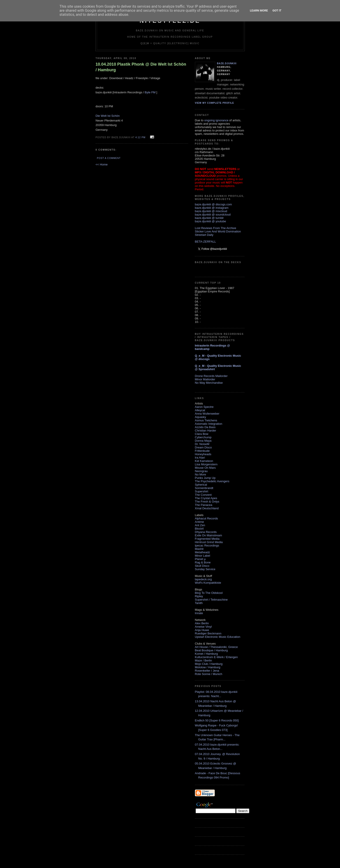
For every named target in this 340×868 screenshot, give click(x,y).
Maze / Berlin (204, 660)
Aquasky (201, 417)
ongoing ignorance (216, 120)
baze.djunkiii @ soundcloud (213, 215)
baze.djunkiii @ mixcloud (211, 211)
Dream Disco (203, 447)
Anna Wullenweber (207, 414)
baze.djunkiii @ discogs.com (213, 204)
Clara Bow (202, 434)
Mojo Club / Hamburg (209, 664)
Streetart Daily (204, 235)
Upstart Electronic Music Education (218, 637)
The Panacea (204, 505)
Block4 (199, 529)
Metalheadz (202, 552)
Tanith (199, 603)
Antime (199, 522)
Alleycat (200, 410)
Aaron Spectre (204, 407)
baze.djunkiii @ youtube (210, 221)
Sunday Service (205, 569)
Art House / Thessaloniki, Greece (216, 647)
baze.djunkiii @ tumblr (209, 218)
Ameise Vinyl (203, 627)
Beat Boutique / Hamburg (211, 650)
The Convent (203, 495)
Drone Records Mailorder (211, 376)
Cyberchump (203, 437)
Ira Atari (200, 458)
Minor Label (203, 556)
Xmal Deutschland (207, 508)
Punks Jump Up (205, 478)
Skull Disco (202, 566)
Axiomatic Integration (209, 424)
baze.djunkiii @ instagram (212, 208)
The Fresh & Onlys (207, 502)
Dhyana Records (206, 532)
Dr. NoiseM (202, 444)
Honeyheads (203, 454)
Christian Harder (206, 431)
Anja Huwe (202, 630)
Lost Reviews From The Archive (216, 228)
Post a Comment (109, 158)
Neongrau (201, 471)
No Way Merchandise (209, 383)
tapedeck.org (203, 579)
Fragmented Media (207, 539)
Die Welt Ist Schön (108, 116)
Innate (199, 613)
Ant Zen (200, 525)
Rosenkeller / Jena (207, 671)
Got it (277, 10)
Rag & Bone (203, 562)
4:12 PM (140, 137)
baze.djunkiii (227, 63)
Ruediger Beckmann (208, 633)
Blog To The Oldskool (209, 593)
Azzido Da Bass (205, 427)
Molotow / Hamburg (208, 667)
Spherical (201, 485)
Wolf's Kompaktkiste (208, 583)
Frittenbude (202, 451)
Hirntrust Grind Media (209, 542)
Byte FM (150, 92)
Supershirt (202, 491)
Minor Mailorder (205, 379)
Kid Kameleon (204, 461)
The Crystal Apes (206, 498)
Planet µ (200, 559)
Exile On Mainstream (209, 535)
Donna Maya (203, 441)
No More (201, 474)
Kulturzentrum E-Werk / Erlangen (216, 657)
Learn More (259, 10)
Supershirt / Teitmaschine (211, 600)
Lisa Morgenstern (206, 464)
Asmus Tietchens (206, 420)
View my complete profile (215, 103)
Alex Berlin (202, 623)
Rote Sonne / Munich (209, 674)
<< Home (102, 164)
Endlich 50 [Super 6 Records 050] (217, 720)
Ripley (199, 596)
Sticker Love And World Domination (218, 231)
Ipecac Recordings (207, 545)
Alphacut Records (207, 518)
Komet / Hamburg (206, 654)
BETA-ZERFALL (206, 242)
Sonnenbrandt (204, 488)
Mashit (199, 549)
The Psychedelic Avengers (212, 481)
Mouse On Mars (205, 468)
